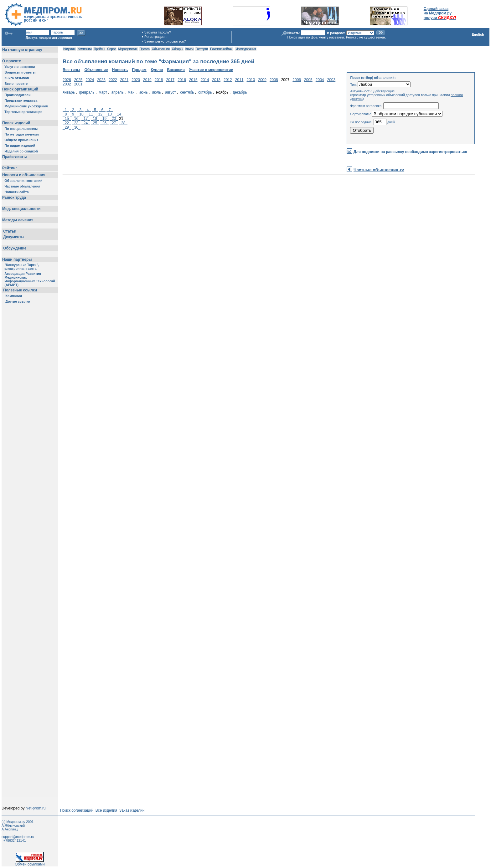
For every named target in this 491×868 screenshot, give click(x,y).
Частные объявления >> (379, 170)
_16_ (76, 119)
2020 (136, 80)
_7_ (110, 110)
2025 (78, 80)
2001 (78, 84)
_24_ (86, 123)
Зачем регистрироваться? (165, 41)
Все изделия (106, 810)
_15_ (67, 119)
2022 (113, 80)
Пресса (144, 49)
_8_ (66, 114)
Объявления (160, 49)
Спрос (111, 49)
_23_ (76, 123)
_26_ (104, 123)
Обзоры (178, 49)
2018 (159, 80)
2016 (182, 80)
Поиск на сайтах (221, 49)
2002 (67, 84)
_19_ (104, 119)
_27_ (114, 123)
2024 (90, 80)
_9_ (73, 114)
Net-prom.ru (36, 808)
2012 (228, 80)
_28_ (123, 123)
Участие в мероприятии (211, 70)
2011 (239, 80)
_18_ (95, 119)
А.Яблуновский (13, 825)
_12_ (100, 114)
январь (69, 92)
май (131, 92)
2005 (308, 80)
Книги (189, 49)
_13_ (110, 114)
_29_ (67, 127)
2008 (274, 80)
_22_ (67, 123)
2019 (147, 80)
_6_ (102, 110)
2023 (101, 80)
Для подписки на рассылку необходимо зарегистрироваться (410, 152)
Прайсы (99, 49)
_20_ (114, 119)
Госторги (202, 49)
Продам (139, 70)
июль (156, 92)
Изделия (69, 49)
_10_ (82, 114)
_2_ (73, 110)
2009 (262, 80)
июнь (143, 92)
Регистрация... (156, 37)
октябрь (205, 92)
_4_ (88, 110)
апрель (117, 92)
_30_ (76, 127)
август (171, 92)
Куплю (157, 70)
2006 (297, 80)
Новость (120, 70)
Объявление (96, 70)
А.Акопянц (10, 829)
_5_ (95, 110)
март (103, 92)
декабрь (240, 92)
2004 (320, 80)
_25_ (95, 123)
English (478, 34)
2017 (170, 80)
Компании (84, 49)
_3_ (80, 110)
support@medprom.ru (18, 837)
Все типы (71, 70)
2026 (67, 80)
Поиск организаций (77, 810)
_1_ (66, 110)
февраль (87, 92)
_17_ (86, 119)
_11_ (91, 114)
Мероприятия (128, 49)
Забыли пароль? (158, 32)
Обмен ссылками (30, 863)
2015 (193, 80)
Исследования (246, 49)
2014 (205, 80)
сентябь (187, 92)
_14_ (119, 114)
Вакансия (176, 70)
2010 (251, 80)
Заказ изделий (132, 810)
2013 (216, 80)
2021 (124, 80)
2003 (331, 80)
